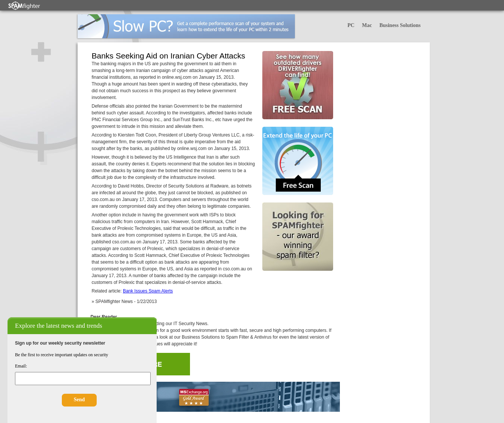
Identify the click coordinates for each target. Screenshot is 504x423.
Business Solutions (400, 25)
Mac (367, 25)
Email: (21, 366)
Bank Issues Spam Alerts (148, 291)
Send (79, 400)
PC (351, 25)
